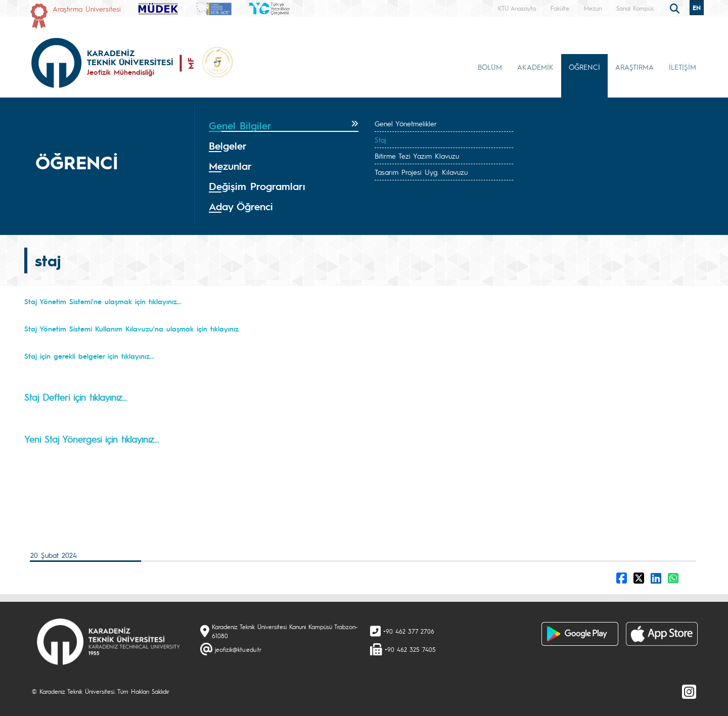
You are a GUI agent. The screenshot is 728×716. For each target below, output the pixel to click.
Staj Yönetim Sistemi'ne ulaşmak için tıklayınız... (103, 301)
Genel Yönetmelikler (406, 123)
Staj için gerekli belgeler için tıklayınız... (89, 356)
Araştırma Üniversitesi (87, 9)
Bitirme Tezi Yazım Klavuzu (417, 156)
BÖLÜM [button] (490, 67)
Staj (380, 139)
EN (697, 8)
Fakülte (560, 8)
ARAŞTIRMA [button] (634, 67)
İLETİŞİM (682, 67)
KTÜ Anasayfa (517, 8)
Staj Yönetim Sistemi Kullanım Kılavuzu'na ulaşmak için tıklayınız (131, 328)
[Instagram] (689, 691)
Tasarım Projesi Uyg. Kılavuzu (421, 172)
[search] (676, 8)
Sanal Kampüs (635, 8)
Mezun (593, 8)
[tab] (284, 126)
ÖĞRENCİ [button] (584, 67)
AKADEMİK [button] (535, 67)
